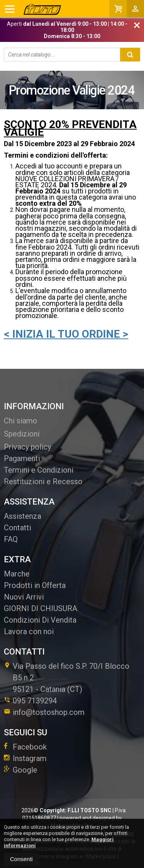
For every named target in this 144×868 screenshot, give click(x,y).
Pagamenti (22, 458)
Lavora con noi (29, 631)
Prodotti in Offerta (35, 585)
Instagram (25, 758)
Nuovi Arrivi (24, 597)
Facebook (25, 747)
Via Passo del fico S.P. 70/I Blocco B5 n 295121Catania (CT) (67, 678)
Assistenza (22, 516)
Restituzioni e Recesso (43, 481)
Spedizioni (22, 434)
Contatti (17, 528)
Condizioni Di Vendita (40, 620)
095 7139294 (35, 701)
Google (21, 770)
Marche (17, 574)
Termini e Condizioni (39, 470)
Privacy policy (27, 447)
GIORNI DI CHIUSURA (41, 608)
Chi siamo (21, 421)
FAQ (11, 539)
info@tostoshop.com (44, 712)
